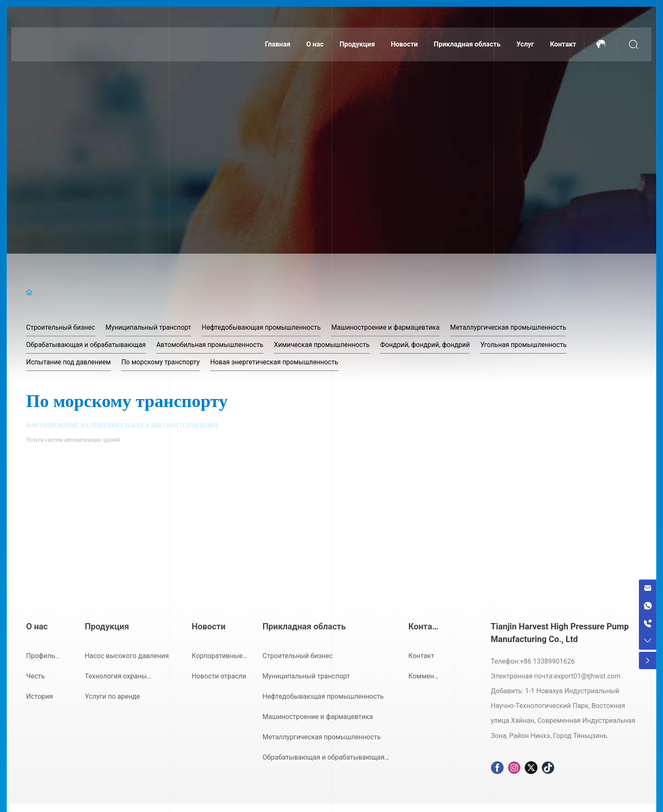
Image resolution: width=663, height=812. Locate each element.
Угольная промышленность (532, 345)
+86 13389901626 (547, 661)
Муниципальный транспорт (151, 327)
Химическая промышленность (327, 345)
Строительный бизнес (61, 327)
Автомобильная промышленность (213, 345)
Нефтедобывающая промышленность (266, 327)
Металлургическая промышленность (517, 327)
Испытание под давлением (69, 362)
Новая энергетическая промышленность (279, 362)
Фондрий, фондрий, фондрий (432, 345)
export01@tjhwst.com (587, 676)
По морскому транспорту (163, 362)
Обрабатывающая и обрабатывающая (87, 345)
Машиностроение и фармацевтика (392, 327)
